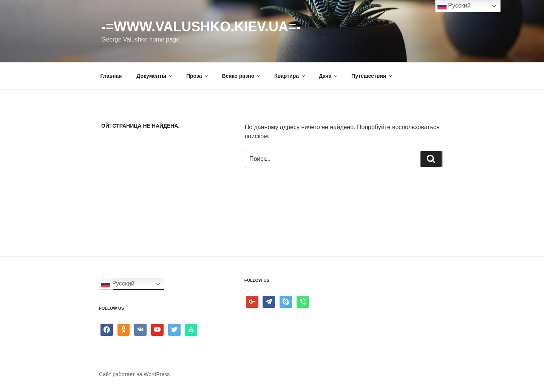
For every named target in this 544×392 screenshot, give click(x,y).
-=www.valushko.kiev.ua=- (201, 27)
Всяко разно (242, 76)
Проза (198, 76)
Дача (329, 76)
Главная (111, 76)
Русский (118, 284)
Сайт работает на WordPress (134, 374)
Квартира (290, 76)
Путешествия (372, 76)
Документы (155, 76)
